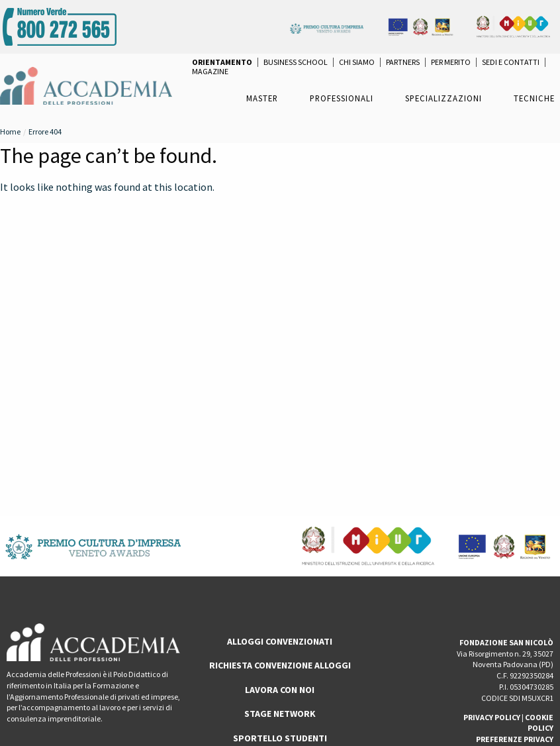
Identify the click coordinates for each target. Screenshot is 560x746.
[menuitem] (222, 62)
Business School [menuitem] (296, 62)
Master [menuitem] (262, 98)
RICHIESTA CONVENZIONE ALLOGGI (280, 665)
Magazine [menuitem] (210, 72)
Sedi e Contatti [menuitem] (511, 62)
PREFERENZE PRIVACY (515, 739)
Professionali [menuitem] (342, 98)
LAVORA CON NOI (280, 690)
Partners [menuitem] (403, 62)
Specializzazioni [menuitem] (443, 98)
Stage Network (280, 714)
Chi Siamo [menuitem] (357, 62)
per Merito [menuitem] (451, 62)
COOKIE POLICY (539, 723)
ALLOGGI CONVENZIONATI (280, 641)
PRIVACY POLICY (492, 717)
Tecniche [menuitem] (534, 98)
